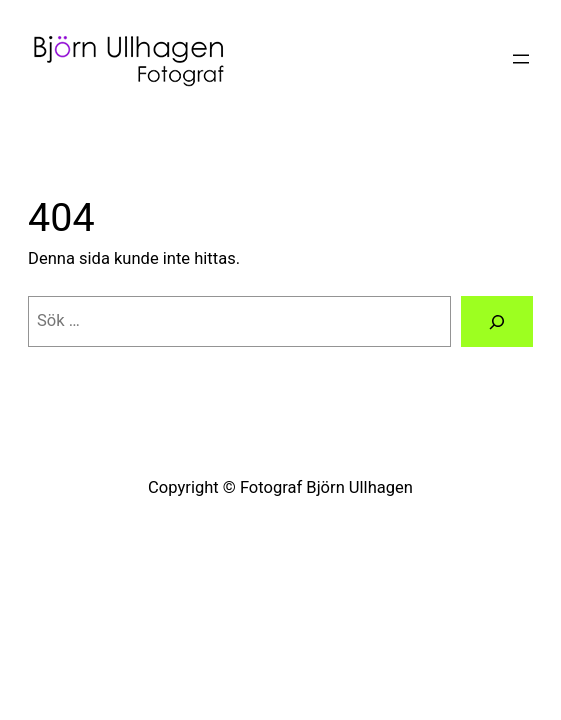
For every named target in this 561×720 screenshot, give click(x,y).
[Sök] (497, 321)
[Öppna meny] (521, 59)
